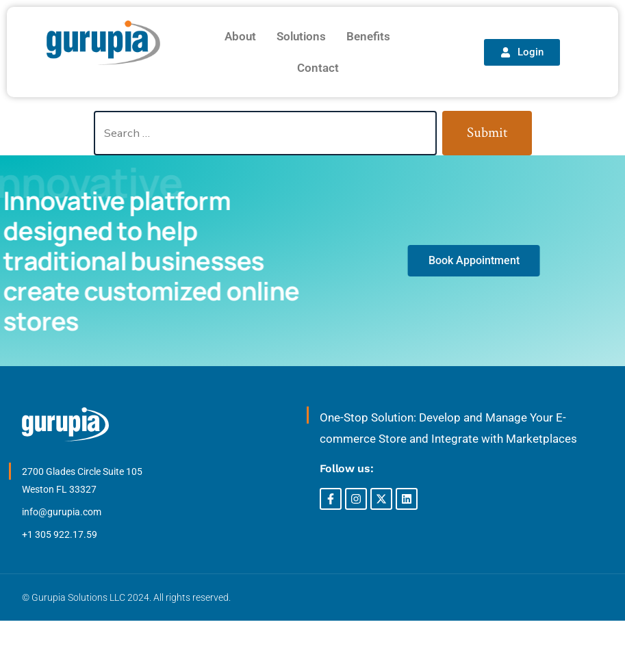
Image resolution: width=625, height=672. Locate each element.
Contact (318, 68)
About (240, 36)
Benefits (368, 36)
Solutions (301, 36)
